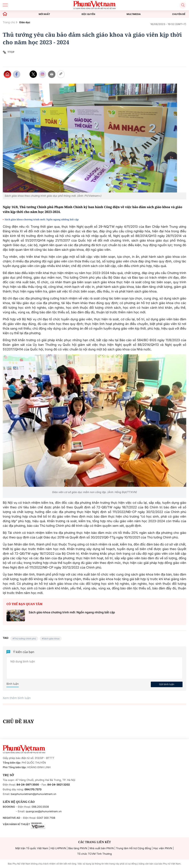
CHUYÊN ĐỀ (179, 14)
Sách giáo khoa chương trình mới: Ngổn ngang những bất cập (42, 219)
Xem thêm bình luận (17, 698)
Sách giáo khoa (51, 639)
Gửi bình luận (167, 684)
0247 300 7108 (46, 818)
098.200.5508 (40, 807)
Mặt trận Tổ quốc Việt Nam (32, 848)
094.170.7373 (33, 789)
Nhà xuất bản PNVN (102, 848)
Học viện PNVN (163, 848)
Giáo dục (25, 22)
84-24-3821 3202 (59, 785)
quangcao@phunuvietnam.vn (44, 811)
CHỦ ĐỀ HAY (18, 721)
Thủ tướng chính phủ (25, 639)
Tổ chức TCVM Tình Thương (95, 854)
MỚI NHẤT (44, 14)
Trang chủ (9, 22)
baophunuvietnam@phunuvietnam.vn (33, 794)
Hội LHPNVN (58, 848)
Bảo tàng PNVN (78, 848)
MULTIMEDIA (134, 14)
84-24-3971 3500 (28, 785)
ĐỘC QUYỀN (88, 14)
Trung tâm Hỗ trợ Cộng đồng (134, 848)
